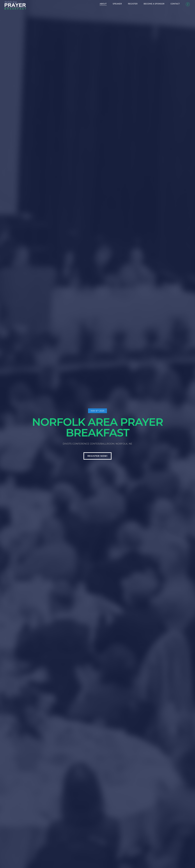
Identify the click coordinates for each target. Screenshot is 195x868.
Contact (167, 4)
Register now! (97, 456)
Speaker (109, 4)
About (95, 4)
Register (124, 4)
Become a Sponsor (146, 4)
